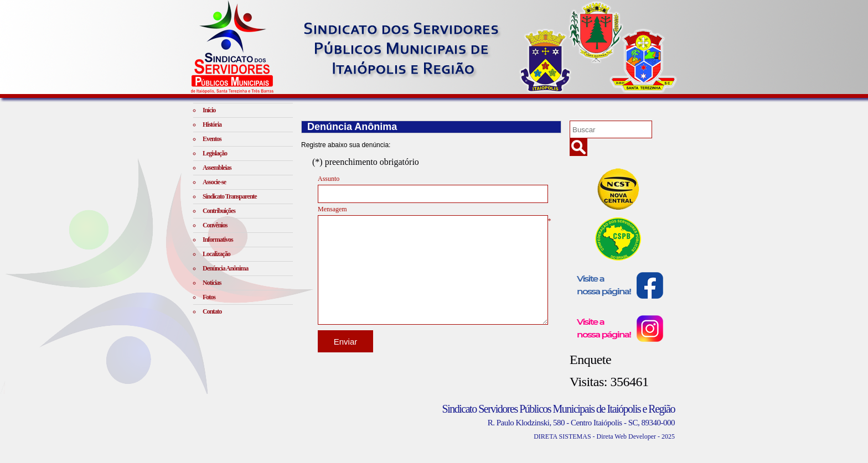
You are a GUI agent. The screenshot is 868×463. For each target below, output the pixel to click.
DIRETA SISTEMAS (562, 436)
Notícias (212, 283)
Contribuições (219, 211)
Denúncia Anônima (225, 268)
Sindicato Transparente (230, 196)
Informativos (218, 240)
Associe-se (214, 182)
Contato (212, 311)
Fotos (209, 297)
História (212, 124)
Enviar (346, 342)
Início (209, 110)
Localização (216, 254)
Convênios (215, 225)
